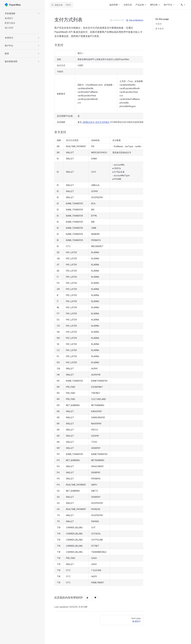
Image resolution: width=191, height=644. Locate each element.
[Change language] (183, 5)
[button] (22, 13)
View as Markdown (135, 20)
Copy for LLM (117, 20)
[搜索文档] (61, 5)
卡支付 (158, 24)
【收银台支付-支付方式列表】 (96, 122)
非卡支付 (160, 29)
